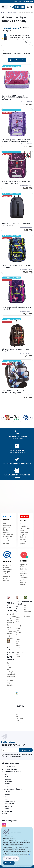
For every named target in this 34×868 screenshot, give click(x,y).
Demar (23, 520)
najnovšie (27, 54)
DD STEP (8, 784)
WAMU (7, 808)
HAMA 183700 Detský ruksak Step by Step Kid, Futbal (17, 266)
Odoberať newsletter (13, 745)
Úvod (3, 13)
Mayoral (7, 520)
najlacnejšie (7, 54)
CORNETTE (8, 806)
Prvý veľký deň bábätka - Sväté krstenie (11, 652)
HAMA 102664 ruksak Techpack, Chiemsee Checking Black (13, 392)
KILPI (6, 799)
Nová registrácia (28, 1)
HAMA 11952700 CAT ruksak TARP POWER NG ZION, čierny (16, 224)
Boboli (23, 561)
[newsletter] (26, 750)
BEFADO (7, 774)
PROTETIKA (8, 782)
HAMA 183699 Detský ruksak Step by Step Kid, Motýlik (17, 308)
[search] (28, 7)
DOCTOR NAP (9, 804)
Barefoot (28, 601)
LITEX (7, 797)
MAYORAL (8, 779)
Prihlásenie (18, 1)
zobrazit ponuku (6, 542)
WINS (7, 786)
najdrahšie (17, 54)
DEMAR (7, 777)
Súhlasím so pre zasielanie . (18, 756)
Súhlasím (9, 863)
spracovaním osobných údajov (22, 755)
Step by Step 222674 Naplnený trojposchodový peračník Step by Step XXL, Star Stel (16, 98)
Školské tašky (12, 13)
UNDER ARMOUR (10, 801)
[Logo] (17, 7)
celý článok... (10, 637)
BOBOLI (7, 794)
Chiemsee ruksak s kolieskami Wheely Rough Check (16, 350)
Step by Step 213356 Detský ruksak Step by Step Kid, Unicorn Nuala (16, 183)
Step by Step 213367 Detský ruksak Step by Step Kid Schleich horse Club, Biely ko (16, 141)
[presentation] (3, 418)
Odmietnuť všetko (11, 859)
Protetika (8, 561)
